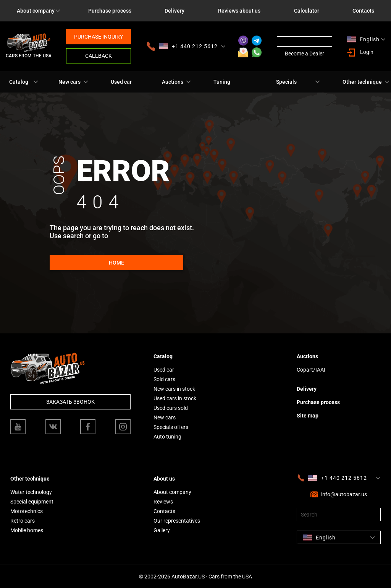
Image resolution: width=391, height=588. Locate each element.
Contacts (164, 511)
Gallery (162, 530)
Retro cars (23, 521)
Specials (286, 82)
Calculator (307, 11)
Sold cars (164, 379)
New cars (69, 82)
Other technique (362, 82)
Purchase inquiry (99, 37)
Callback (99, 56)
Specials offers (171, 427)
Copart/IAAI (311, 370)
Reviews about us (239, 11)
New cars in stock (174, 389)
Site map (308, 416)
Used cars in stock (175, 398)
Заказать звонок (70, 402)
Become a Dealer (305, 54)
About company (36, 11)
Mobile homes (27, 530)
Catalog (19, 82)
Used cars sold (171, 408)
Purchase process (110, 11)
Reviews (163, 502)
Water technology (31, 492)
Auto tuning (167, 437)
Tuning (222, 82)
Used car (121, 82)
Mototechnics (27, 511)
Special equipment (32, 502)
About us (164, 479)
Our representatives (177, 521)
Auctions (173, 82)
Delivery (174, 11)
